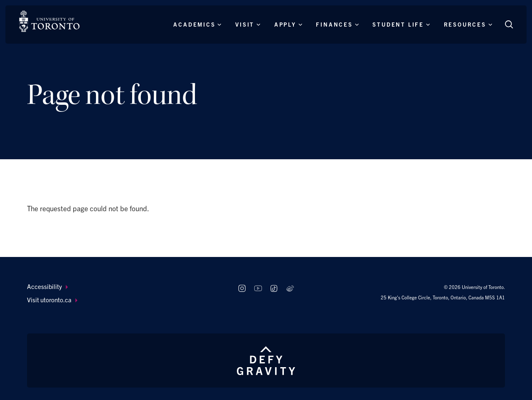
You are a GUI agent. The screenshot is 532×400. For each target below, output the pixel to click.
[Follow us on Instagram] (242, 289)
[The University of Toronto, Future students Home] (49, 21)
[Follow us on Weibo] (290, 289)
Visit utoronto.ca (52, 300)
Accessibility (47, 286)
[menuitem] (125, 287)
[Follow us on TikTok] (274, 289)
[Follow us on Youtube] (258, 289)
